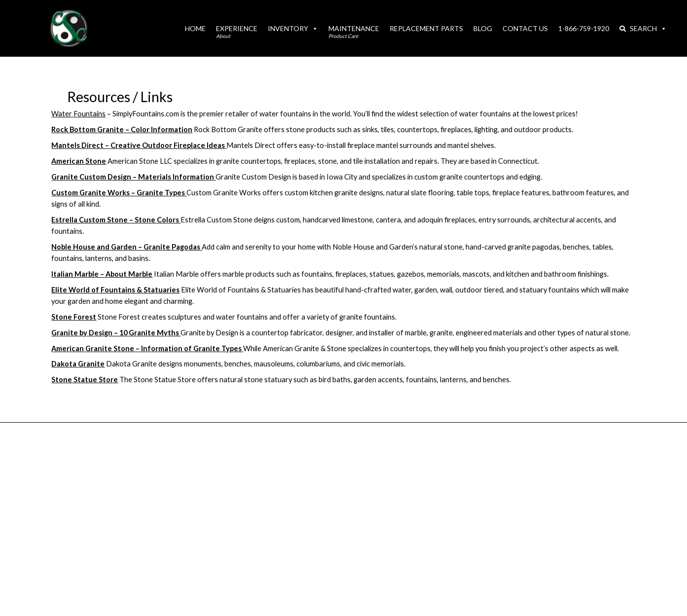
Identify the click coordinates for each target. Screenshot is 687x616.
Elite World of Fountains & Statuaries (115, 290)
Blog (483, 28)
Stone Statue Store (85, 380)
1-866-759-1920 (584, 28)
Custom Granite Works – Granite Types (119, 193)
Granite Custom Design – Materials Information (133, 177)
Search (643, 28)
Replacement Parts (426, 28)
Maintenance (354, 32)
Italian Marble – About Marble (102, 274)
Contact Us (525, 28)
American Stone (79, 161)
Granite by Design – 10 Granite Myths (116, 333)
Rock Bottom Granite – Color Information (122, 129)
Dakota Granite (78, 364)
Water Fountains (78, 114)
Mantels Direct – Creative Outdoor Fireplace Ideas (139, 145)
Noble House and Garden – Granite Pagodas (127, 247)
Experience (237, 32)
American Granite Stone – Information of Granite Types (147, 348)
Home (195, 28)
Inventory (293, 28)
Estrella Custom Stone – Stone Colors (116, 220)
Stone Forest (74, 317)
